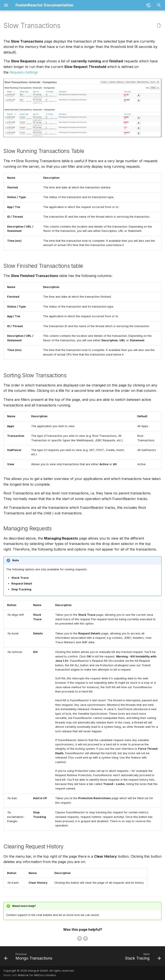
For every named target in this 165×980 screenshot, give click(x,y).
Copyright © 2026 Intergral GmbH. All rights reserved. (39, 971)
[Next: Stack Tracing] (142, 957)
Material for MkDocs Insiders (37, 975)
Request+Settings (24, 72)
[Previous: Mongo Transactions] (29, 957)
